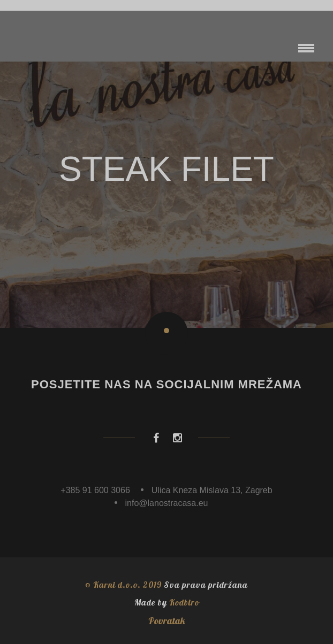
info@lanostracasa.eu (167, 503)
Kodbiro (184, 602)
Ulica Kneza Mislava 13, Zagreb (212, 490)
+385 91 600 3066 (95, 490)
